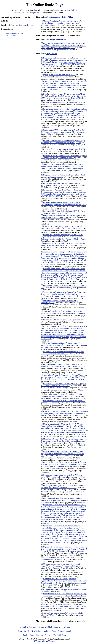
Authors (46, 631)
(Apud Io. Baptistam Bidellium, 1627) (62, 353)
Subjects (61, 631)
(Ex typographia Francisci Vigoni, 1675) (63, 184)
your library (19, 25)
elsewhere (30, 25)
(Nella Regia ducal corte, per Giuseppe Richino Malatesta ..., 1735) (63, 142)
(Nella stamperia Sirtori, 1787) (62, 132)
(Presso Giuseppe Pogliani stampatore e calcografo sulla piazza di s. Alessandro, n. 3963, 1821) (64, 333)
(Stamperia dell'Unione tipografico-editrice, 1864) (63, 464)
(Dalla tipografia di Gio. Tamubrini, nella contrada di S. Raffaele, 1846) (62, 454)
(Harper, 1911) (63, 96)
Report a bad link (46, 627)
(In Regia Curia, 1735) (60, 211)
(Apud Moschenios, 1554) (64, 102)
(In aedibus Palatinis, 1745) (64, 596)
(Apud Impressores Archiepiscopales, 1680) (63, 176)
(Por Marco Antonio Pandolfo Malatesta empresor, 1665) (64, 429)
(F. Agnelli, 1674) (64, 149)
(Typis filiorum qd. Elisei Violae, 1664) (64, 345)
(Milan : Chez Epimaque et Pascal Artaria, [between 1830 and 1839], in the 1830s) (64, 534)
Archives (48, 635)
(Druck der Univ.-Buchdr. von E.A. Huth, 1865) (63, 365)
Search (27, 631)
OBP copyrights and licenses (44, 641)
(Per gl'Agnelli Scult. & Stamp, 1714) (64, 85)
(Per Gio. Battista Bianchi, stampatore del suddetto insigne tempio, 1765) (62, 167)
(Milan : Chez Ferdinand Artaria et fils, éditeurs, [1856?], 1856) (64, 512)
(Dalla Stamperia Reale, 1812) (63, 244)
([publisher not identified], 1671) (64, 257)
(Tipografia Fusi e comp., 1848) (62, 476)
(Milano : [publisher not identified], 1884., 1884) (63, 487)
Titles (54, 631)
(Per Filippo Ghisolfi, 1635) (64, 377)
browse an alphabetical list (34, 12)
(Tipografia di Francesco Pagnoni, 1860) (64, 441)
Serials (69, 631)
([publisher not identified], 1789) (63, 313)
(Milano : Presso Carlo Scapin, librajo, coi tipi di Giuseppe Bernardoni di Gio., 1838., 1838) (64, 500)
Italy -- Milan (11, 35)
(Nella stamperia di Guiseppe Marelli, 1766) (63, 217)
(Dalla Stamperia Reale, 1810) (61, 566)
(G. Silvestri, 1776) (64, 582)
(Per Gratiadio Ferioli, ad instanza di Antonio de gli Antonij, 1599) (64, 204)
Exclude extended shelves (67, 10)
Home (20, 631)
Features (40, 635)
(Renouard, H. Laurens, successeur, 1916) (64, 550)
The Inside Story (60, 635)
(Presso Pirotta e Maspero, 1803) (62, 237)
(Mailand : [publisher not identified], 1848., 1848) (63, 402)
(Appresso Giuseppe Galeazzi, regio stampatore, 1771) (64, 157)
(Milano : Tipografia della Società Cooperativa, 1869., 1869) (64, 385)
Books (25, 635)
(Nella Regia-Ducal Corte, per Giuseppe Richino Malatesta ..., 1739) (64, 275)
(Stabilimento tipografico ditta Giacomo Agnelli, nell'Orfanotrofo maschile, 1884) (63, 23)
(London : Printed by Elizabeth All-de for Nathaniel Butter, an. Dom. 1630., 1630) (63, 605)
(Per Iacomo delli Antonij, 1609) (64, 114)
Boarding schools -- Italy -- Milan (60, 17)
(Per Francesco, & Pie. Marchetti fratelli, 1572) (62, 227)
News (32, 635)
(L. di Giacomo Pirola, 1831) (64, 295)
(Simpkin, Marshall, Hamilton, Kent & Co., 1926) (62, 395)
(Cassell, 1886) (59, 75)
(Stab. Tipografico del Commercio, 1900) (63, 46)
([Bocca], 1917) (62, 559)
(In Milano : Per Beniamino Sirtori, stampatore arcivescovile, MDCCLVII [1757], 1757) (63, 193)
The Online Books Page (44, 5)
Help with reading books (28, 627)
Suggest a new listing (62, 627)
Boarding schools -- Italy (15, 33)
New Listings (37, 631)
